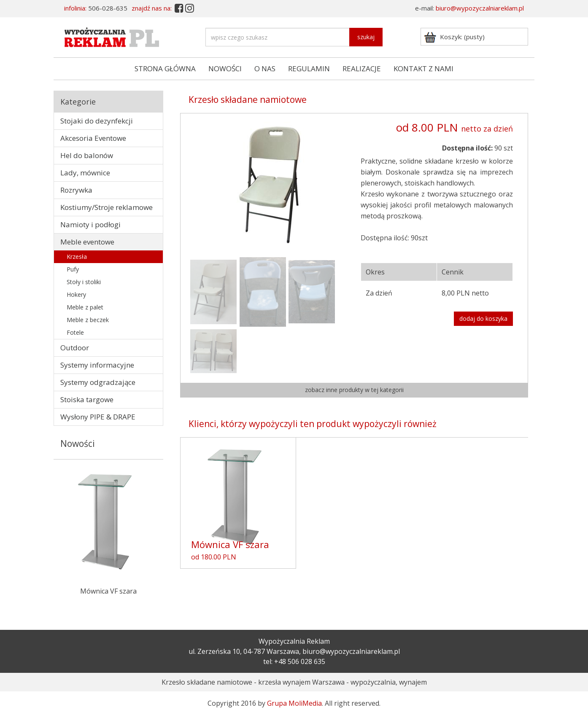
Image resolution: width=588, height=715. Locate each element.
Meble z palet (85, 307)
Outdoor (75, 348)
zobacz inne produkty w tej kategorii (354, 390)
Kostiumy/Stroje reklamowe (107, 207)
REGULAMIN (309, 69)
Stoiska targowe (87, 399)
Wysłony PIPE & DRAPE (98, 417)
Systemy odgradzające (98, 382)
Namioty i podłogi (90, 224)
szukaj (366, 37)
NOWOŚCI (225, 69)
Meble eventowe (87, 242)
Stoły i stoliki (84, 282)
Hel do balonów (87, 155)
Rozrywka (76, 190)
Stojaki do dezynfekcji (97, 121)
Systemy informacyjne (97, 365)
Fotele (75, 332)
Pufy (73, 269)
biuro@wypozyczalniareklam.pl (480, 8)
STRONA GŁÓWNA (165, 69)
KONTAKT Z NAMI (423, 69)
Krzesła (77, 257)
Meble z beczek (88, 320)
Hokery (76, 294)
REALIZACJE (362, 69)
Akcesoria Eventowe (93, 138)
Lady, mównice (85, 173)
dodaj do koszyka (483, 319)
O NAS (265, 69)
